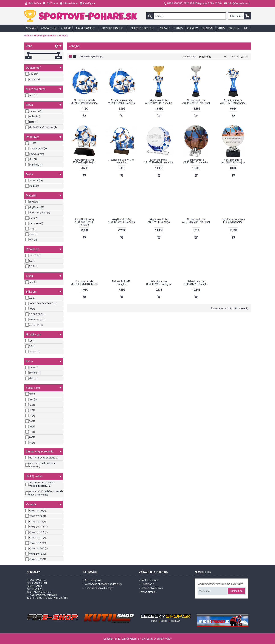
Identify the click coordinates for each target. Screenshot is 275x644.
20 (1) (30, 309)
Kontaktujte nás (149, 580)
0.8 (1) (31, 346)
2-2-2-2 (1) (33, 352)
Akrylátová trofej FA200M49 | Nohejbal (84, 161)
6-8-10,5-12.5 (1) (36, 314)
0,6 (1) (31, 341)
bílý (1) (31, 143)
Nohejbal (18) (34, 181)
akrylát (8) (33, 202)
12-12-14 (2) (34, 255)
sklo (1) (31, 159)
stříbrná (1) (33, 116)
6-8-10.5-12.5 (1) (36, 320)
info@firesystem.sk (46, 595)
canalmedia (164, 639)
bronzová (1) (34, 111)
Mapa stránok (148, 592)
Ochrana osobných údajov (98, 588)
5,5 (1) (31, 261)
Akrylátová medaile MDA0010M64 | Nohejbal (84, 102)
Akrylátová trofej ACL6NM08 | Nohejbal (233, 161)
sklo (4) (31, 240)
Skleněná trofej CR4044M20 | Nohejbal (196, 283)
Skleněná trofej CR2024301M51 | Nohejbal (159, 161)
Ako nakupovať (92, 580)
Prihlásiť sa (236, 591)
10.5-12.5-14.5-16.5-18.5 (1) (41, 303)
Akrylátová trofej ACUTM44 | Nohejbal (159, 221)
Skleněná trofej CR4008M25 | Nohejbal (159, 283)
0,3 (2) (31, 298)
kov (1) (31, 229)
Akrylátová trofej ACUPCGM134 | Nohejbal (159, 102)
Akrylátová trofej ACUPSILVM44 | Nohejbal (122, 221)
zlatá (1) (32, 122)
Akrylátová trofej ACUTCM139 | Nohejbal (233, 102)
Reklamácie (146, 584)
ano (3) (31, 282)
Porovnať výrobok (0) (91, 57)
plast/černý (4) (35, 154)
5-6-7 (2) (32, 266)
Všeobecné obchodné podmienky (102, 584)
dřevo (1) (32, 218)
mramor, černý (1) (36, 149)
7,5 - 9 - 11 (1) (34, 325)
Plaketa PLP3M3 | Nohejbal (122, 283)
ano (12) (32, 95)
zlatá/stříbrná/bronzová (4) (41, 127)
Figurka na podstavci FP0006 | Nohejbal (233, 221)
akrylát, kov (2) (35, 207)
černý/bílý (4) (34, 165)
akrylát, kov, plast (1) (38, 213)
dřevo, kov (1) (34, 223)
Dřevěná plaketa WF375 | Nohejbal (122, 161)
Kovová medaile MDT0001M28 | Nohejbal (84, 283)
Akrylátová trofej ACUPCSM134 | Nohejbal (196, 102)
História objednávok (151, 588)
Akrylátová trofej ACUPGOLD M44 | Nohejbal (84, 222)
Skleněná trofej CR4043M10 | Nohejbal (196, 161)
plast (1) (32, 234)
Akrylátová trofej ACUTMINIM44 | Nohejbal (196, 221)
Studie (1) (32, 186)
